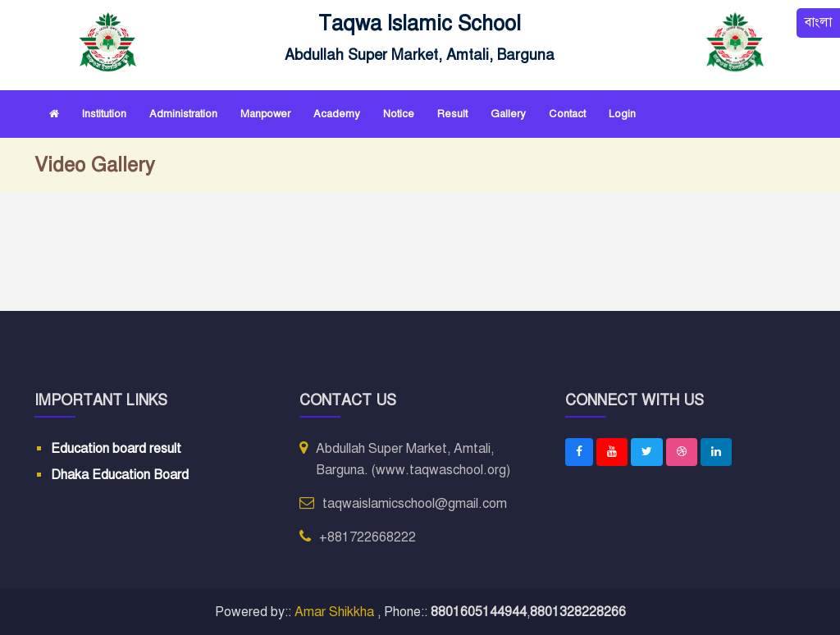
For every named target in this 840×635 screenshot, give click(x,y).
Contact (567, 114)
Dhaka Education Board (120, 474)
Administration (183, 114)
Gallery (508, 114)
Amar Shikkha (336, 612)
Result (452, 114)
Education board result (116, 449)
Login (622, 114)
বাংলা (818, 23)
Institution (104, 114)
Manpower (265, 114)
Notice (399, 114)
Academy (337, 114)
